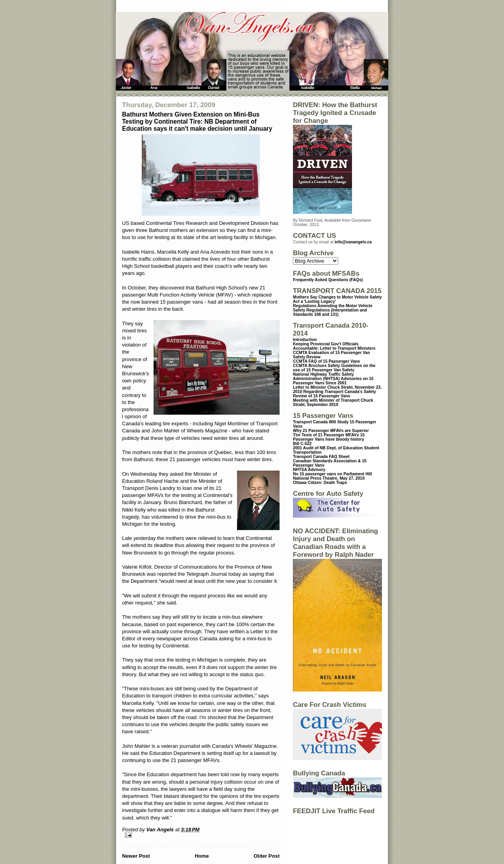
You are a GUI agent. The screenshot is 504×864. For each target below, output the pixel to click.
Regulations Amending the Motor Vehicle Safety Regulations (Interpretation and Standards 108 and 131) (333, 310)
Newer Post (136, 856)
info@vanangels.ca (353, 242)
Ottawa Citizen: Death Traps (320, 483)
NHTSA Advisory (309, 470)
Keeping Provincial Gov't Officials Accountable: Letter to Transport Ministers (334, 346)
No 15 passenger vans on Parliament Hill (332, 474)
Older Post (267, 856)
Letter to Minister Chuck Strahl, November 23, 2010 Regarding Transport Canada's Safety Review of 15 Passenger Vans (337, 392)
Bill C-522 (302, 444)
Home (202, 856)
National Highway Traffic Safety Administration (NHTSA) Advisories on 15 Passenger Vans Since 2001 (333, 379)
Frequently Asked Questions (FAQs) (328, 280)
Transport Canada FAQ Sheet (321, 457)
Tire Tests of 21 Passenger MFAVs (326, 435)
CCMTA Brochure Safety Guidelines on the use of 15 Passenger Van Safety (334, 368)
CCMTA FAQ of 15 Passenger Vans (326, 361)
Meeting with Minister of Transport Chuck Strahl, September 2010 (333, 402)
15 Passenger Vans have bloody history (329, 437)
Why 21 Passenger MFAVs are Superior (331, 431)
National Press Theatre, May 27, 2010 (329, 478)
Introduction (305, 340)
